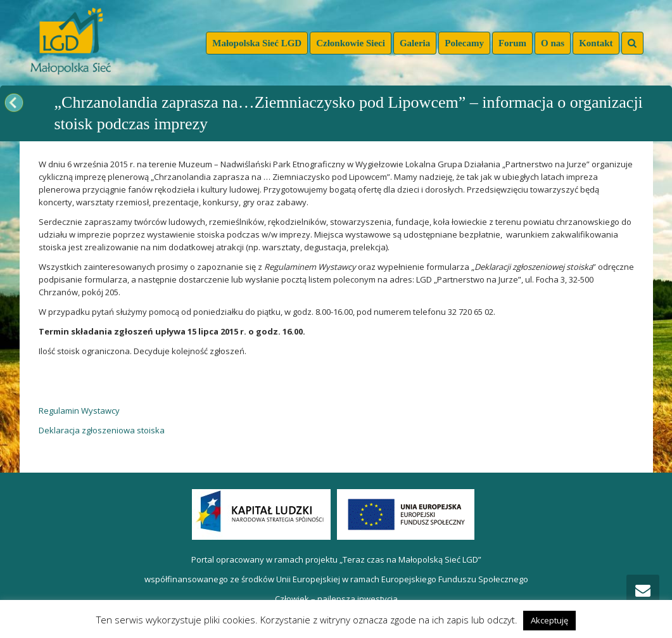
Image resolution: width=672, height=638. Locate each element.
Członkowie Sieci (351, 43)
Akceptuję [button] (549, 620)
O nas (553, 43)
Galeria (415, 43)
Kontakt (596, 43)
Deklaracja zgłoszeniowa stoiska (102, 430)
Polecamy (464, 43)
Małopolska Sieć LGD (257, 43)
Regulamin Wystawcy (79, 411)
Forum (512, 43)
